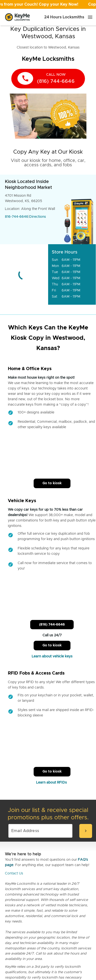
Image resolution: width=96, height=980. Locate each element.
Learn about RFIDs (52, 783)
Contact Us (14, 873)
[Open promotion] (48, 4)
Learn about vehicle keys (52, 656)
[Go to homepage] (17, 17)
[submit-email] (86, 831)
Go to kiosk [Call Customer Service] (52, 483)
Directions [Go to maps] (38, 217)
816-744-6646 (17, 217)
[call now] (48, 79)
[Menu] (90, 17)
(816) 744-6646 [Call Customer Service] (52, 625)
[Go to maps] (24, 274)
